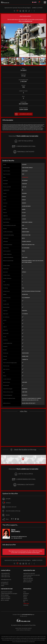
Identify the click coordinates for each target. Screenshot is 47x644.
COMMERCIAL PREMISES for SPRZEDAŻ (32, 575)
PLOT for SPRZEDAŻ (27, 582)
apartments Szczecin (20, 637)
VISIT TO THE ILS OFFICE (24, 141)
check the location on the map (11, 511)
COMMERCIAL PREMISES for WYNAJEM (9, 593)
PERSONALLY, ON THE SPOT (24, 152)
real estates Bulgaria (8, 638)
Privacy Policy (32, 625)
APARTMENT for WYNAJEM (7, 592)
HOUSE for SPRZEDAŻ (28, 578)
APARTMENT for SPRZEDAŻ (29, 573)
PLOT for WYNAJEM (5, 600)
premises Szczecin (34, 637)
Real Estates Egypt (6, 640)
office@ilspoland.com (6, 579)
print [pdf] (6, 499)
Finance (25, 597)
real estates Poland (5, 637)
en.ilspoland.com (28, 21)
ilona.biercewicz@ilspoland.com (19, 536)
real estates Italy (32, 642)
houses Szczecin (27, 637)
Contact (25, 598)
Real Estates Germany (36, 640)
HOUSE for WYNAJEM (6, 597)
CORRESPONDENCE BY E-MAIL (24, 146)
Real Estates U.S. (25, 642)
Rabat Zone (26, 603)
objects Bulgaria (37, 638)
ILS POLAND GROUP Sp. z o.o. (28, 614)
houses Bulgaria (24, 638)
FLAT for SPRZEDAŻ (27, 577)
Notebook (26, 605)
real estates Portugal (13, 640)
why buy (6, 515)
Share (7, 519)
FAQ (24, 602)
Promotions (26, 593)
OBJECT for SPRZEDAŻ (28, 580)
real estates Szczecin (12, 637)
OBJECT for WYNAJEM (6, 598)
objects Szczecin (41, 637)
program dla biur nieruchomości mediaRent (23, 628)
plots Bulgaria (43, 638)
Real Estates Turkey (28, 640)
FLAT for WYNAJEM (5, 595)
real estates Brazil (19, 642)
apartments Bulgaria (16, 638)
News (25, 592)
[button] (45, 25)
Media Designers (27, 630)
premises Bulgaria (30, 638)
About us (25, 595)
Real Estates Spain (21, 640)
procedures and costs (23, 114)
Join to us (26, 600)
